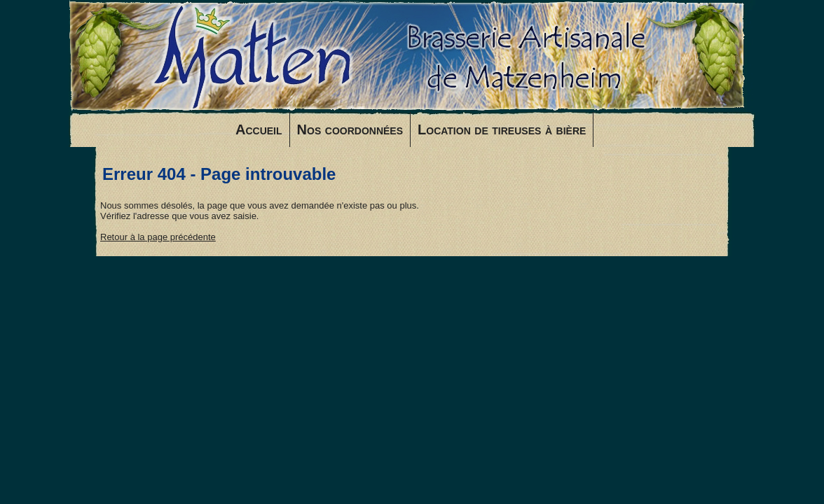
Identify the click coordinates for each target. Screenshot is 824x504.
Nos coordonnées (350, 129)
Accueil (259, 129)
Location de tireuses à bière (502, 129)
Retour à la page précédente (158, 237)
